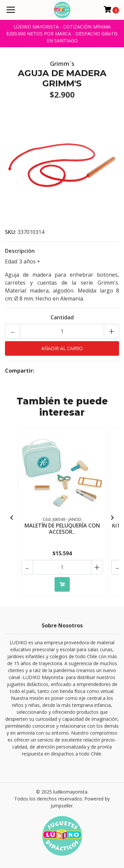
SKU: (11, 232)
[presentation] (12, 518)
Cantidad (62, 317)
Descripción (20, 251)
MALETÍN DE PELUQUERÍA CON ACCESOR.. (62, 529)
